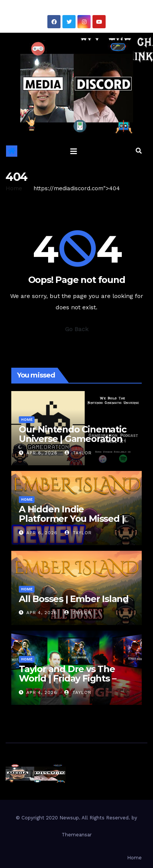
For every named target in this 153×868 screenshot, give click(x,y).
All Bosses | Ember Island (74, 599)
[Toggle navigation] (74, 151)
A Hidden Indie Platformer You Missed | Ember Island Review (71, 519)
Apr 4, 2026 (42, 613)
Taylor (78, 453)
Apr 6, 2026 (42, 533)
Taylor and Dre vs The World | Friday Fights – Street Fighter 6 (67, 678)
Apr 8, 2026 (42, 453)
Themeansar (77, 835)
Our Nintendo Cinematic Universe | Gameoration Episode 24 (73, 439)
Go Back (77, 329)
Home (14, 188)
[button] (139, 151)
